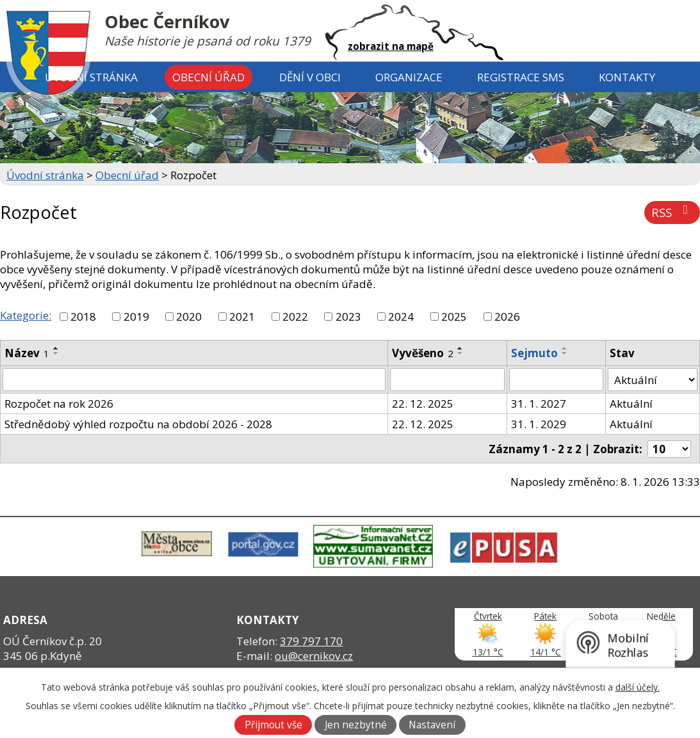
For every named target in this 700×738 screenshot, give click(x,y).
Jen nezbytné (356, 725)
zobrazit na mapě (391, 46)
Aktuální (631, 404)
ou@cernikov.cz (314, 656)
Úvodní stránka (91, 77)
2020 (189, 317)
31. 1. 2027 (539, 404)
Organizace (409, 77)
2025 (454, 317)
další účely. (638, 687)
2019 (136, 317)
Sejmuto (534, 353)
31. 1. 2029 (539, 424)
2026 (507, 317)
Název (27, 353)
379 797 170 (311, 641)
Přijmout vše (273, 725)
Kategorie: (26, 315)
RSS (672, 212)
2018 (83, 317)
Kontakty (627, 77)
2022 (295, 317)
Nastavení (432, 725)
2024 (401, 317)
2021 (242, 317)
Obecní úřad (208, 77)
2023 (348, 317)
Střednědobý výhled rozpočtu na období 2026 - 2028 (138, 424)
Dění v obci (310, 77)
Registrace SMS (521, 77)
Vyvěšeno (423, 353)
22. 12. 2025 (423, 404)
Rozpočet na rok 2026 (59, 404)
